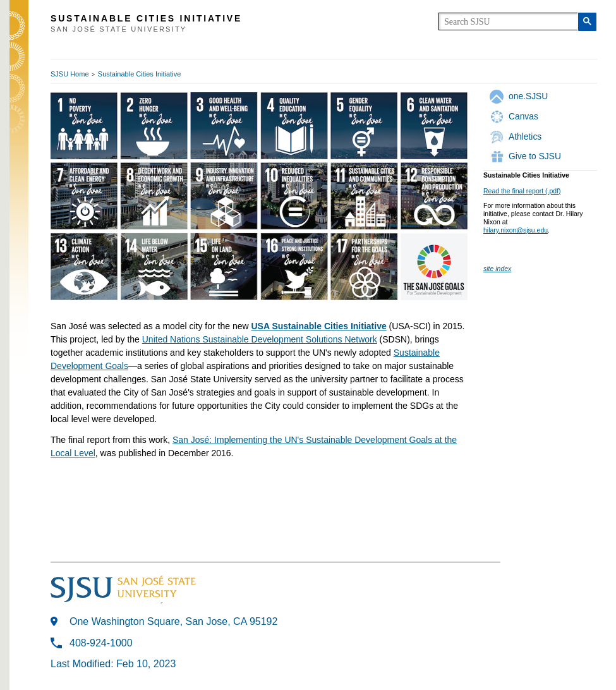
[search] (508, 21)
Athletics (525, 136)
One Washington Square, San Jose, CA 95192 (173, 621)
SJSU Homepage (19, 43)
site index (497, 269)
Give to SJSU (535, 156)
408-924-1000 (101, 643)
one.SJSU (528, 96)
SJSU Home (70, 74)
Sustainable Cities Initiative (139, 74)
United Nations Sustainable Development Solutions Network (260, 339)
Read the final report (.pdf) (522, 191)
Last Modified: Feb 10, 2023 (113, 664)
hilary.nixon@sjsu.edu (516, 230)
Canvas (523, 116)
